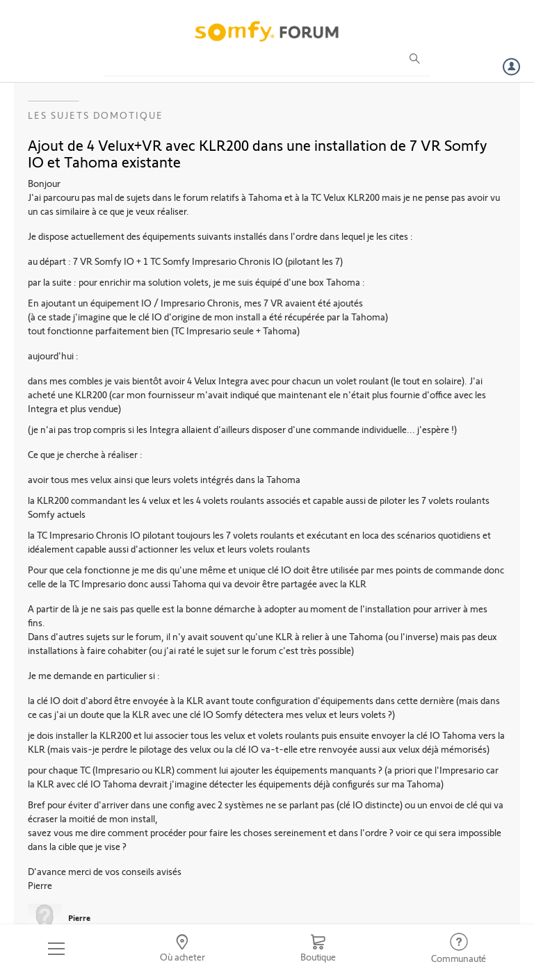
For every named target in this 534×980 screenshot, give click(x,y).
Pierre (79, 917)
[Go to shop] (318, 949)
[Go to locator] (183, 949)
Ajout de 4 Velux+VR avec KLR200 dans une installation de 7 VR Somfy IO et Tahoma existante (258, 153)
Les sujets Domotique (96, 115)
